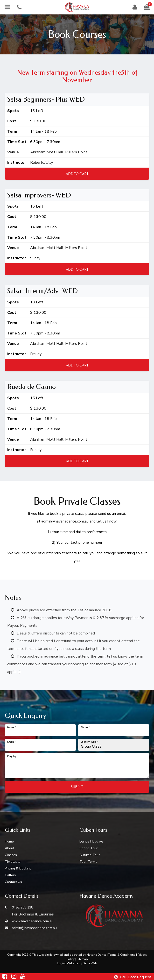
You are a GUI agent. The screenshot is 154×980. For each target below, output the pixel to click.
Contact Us (13, 882)
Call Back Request (133, 977)
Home (9, 841)
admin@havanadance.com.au (65, 521)
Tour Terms (88, 862)
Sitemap (82, 959)
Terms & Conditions (122, 955)
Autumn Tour (90, 855)
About (10, 848)
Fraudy (36, 354)
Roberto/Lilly (42, 163)
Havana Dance (96, 955)
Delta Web (90, 963)
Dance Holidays (91, 841)
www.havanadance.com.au (29, 921)
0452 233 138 (19, 907)
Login (61, 963)
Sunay (35, 258)
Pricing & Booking (18, 868)
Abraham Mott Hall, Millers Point (59, 152)
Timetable (13, 862)
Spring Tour (88, 848)
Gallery (10, 875)
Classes (11, 855)
